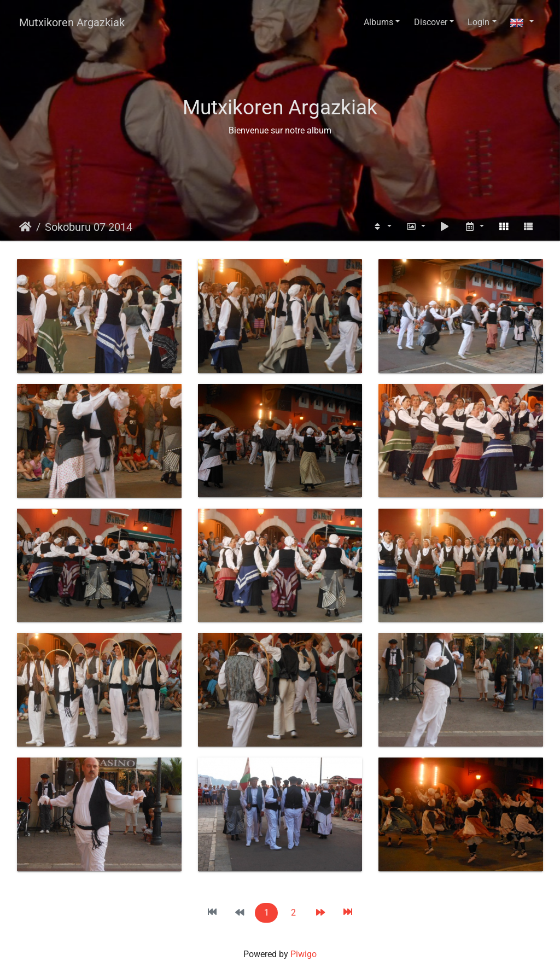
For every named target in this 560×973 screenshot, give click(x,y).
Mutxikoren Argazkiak (72, 22)
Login (479, 22)
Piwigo (304, 954)
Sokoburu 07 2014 (89, 227)
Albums (378, 22)
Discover (431, 22)
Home (25, 227)
